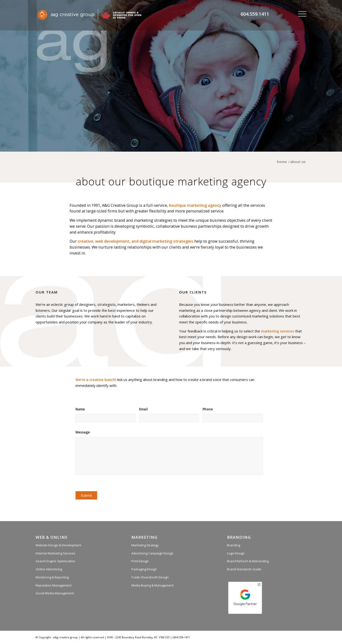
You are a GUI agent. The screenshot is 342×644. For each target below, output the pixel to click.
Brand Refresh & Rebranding (248, 561)
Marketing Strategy (145, 545)
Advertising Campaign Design (152, 553)
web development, (113, 241)
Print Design (140, 561)
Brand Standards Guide (244, 569)
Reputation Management (54, 585)
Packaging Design (144, 569)
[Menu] (301, 14)
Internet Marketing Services (55, 553)
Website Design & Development (58, 545)
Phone (208, 409)
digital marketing (156, 241)
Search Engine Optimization (55, 561)
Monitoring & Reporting (52, 577)
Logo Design (236, 553)
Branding (234, 545)
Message (83, 432)
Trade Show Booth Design (150, 577)
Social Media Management (55, 593)
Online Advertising (49, 569)
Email (143, 409)
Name (80, 409)
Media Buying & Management (152, 585)
